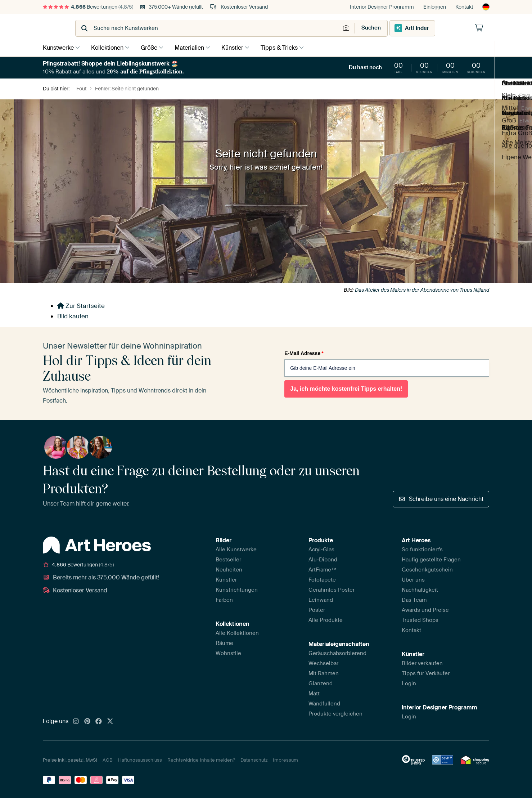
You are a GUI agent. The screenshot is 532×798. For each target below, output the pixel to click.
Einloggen (435, 7)
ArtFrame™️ (323, 569)
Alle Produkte (326, 619)
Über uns (413, 579)
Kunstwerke (58, 47)
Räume (224, 642)
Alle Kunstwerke (236, 549)
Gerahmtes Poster (332, 589)
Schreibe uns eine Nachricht (441, 498)
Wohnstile (228, 653)
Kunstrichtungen (237, 589)
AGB (108, 759)
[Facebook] (99, 721)
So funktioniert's (422, 549)
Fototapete (322, 579)
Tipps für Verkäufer (426, 673)
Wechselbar (323, 663)
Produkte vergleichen (335, 713)
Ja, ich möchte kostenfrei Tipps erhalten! (346, 388)
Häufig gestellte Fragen (431, 559)
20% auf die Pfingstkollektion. (145, 71)
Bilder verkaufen (422, 663)
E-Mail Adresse (304, 353)
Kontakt (464, 7)
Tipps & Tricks (288, 47)
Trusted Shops (420, 619)
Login (409, 683)
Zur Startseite (81, 305)
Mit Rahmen (324, 673)
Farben (224, 599)
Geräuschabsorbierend (337, 653)
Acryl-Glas (321, 549)
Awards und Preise (425, 609)
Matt (314, 693)
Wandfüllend (324, 703)
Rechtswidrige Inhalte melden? (201, 759)
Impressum (285, 759)
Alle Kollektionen (237, 632)
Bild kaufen (73, 315)
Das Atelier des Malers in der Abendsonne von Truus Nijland (422, 289)
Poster (317, 609)
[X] (110, 721)
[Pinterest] (87, 721)
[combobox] (248, 28)
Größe (153, 47)
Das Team (414, 599)
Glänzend (321, 683)
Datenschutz (254, 759)
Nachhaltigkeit (420, 589)
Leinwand (321, 599)
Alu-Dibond (323, 559)
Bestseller (228, 559)
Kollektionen (109, 47)
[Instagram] (76, 721)
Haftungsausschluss (140, 759)
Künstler (240, 47)
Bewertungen (88, 7)
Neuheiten (229, 569)
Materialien (195, 47)
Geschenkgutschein (427, 569)
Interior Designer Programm (382, 7)
